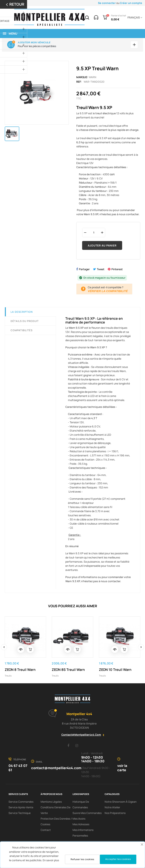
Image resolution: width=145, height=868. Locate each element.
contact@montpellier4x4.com (81, 735)
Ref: (79, 82)
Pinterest (117, 270)
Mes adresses (81, 825)
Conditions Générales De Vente (56, 810)
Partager (84, 270)
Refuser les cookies (82, 859)
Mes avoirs (79, 819)
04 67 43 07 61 (18, 768)
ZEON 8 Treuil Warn (20, 670)
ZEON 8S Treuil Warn (68, 670)
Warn (93, 77)
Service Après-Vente (21, 808)
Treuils (8, 676)
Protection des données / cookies (56, 822)
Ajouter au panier (102, 246)
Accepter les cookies (118, 859)
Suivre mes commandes (87, 813)
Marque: (82, 77)
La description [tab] (22, 312)
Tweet (101, 270)
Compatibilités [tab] (22, 331)
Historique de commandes (81, 805)
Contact (46, 830)
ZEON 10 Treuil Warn (115, 670)
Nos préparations (115, 813)
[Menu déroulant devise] (134, 18)
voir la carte (122, 768)
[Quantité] (94, 233)
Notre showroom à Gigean (121, 802)
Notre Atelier (112, 808)
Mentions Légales (51, 802)
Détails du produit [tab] (25, 322)
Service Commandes (21, 802)
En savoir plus (51, 860)
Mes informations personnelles (83, 833)
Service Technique (20, 813)
